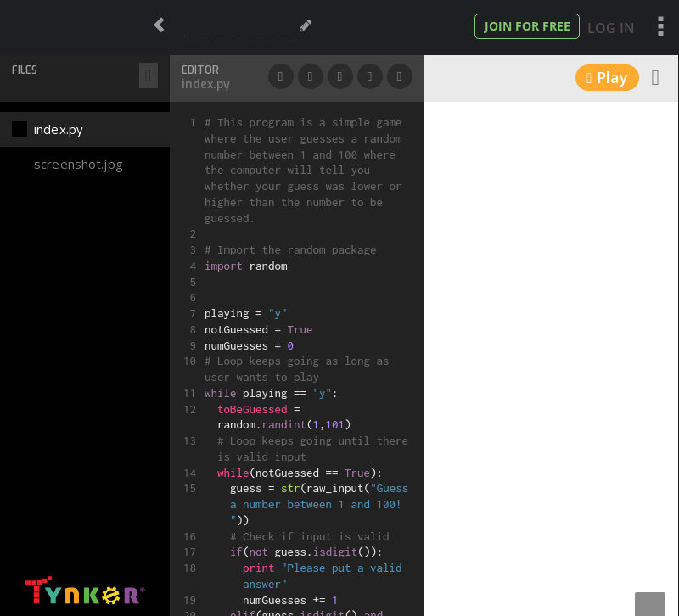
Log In (611, 28)
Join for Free (527, 26)
